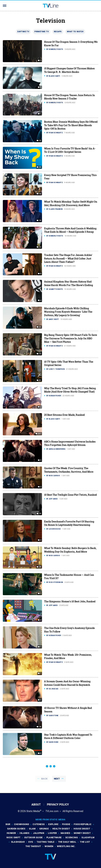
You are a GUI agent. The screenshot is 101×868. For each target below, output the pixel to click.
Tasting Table (45, 842)
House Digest (82, 829)
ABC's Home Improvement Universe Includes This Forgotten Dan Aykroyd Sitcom (70, 443)
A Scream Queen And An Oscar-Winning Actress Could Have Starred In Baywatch (67, 683)
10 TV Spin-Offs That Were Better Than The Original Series (69, 363)
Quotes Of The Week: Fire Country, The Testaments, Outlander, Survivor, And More (69, 470)
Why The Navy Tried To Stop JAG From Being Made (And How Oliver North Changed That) (70, 390)
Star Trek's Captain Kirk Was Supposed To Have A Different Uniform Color (68, 736)
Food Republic (83, 824)
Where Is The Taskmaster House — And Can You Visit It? (69, 577)
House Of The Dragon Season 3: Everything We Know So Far (71, 44)
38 (40, 567)
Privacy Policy (58, 805)
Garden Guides (16, 829)
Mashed (65, 833)
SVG (31, 842)
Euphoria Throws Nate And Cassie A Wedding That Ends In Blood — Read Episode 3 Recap (70, 230)
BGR (8, 824)
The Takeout (33, 846)
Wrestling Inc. (66, 846)
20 (40, 167)
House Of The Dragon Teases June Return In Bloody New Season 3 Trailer (69, 97)
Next (57, 779)
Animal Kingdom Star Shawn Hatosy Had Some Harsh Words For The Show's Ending (69, 283)
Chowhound (22, 824)
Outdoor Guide (33, 837)
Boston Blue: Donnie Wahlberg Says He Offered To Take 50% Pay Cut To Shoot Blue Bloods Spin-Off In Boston (71, 125)
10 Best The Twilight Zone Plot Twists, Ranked (70, 495)
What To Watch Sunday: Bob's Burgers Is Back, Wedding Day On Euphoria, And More (70, 550)
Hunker (11, 833)
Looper (52, 833)
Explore (53, 824)
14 (40, 194)
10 (40, 354)
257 (40, 434)
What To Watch (75, 32)
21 (40, 380)
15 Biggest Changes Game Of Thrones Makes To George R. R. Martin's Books (69, 70)
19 (40, 221)
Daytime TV (23, 32)
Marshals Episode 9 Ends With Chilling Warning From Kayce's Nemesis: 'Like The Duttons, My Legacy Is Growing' (68, 312)
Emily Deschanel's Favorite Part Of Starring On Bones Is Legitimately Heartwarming (69, 523)
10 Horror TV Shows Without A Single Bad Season (68, 710)
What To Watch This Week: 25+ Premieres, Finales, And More (68, 657)
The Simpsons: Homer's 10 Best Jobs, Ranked (70, 601)
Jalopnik (39, 833)
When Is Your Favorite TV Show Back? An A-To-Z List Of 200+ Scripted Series (70, 150)
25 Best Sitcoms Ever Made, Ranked (64, 415)
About (36, 805)
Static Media (33, 811)
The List (85, 842)
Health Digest (61, 829)
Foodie (66, 824)
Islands (24, 833)
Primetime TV (42, 32)
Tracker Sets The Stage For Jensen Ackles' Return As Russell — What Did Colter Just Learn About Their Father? (68, 258)
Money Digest (82, 833)
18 (40, 727)
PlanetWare (54, 837)
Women (49, 846)
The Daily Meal (67, 842)
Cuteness (39, 824)
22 (40, 327)
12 (40, 140)
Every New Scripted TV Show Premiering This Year (70, 177)
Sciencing (72, 837)
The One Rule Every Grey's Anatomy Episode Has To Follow (69, 630)
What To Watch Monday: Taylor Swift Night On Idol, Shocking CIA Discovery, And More (71, 203)
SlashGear (18, 842)
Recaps (58, 32)
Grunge (44, 829)
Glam (32, 829)
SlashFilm (88, 837)
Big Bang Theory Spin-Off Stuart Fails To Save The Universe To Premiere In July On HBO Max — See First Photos (71, 338)
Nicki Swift (13, 837)
